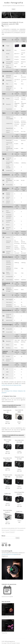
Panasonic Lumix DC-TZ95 (24, 40)
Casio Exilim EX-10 (17, 40)
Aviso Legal (4, 643)
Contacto (18, 643)
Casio (3, 532)
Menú (13, 9)
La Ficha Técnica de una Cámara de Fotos (11, 385)
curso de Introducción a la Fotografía (9, 554)
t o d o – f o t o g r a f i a (14, 3)
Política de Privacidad (11, 643)
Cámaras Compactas (10, 532)
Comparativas (13, 530)
